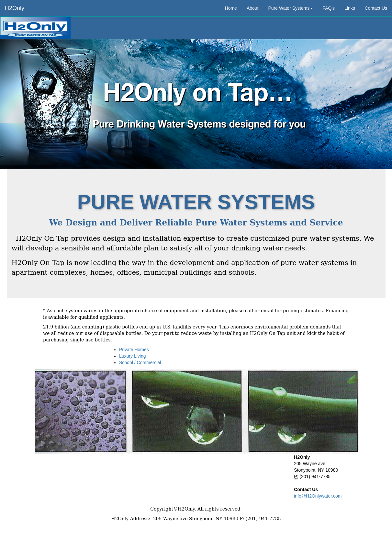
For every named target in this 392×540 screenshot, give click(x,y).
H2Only (15, 8)
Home (231, 8)
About (253, 8)
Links (350, 8)
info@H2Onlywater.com (318, 496)
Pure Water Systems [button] (291, 8)
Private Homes (134, 350)
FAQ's (329, 8)
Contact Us (376, 8)
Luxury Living (133, 356)
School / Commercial (140, 362)
